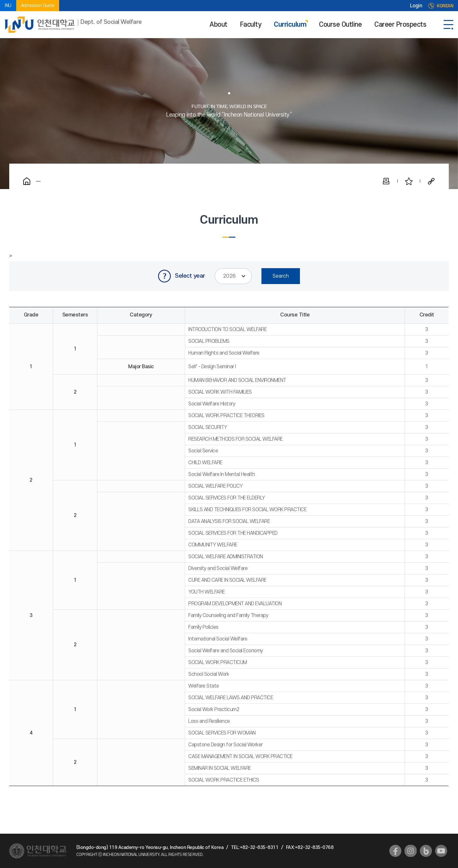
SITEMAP (448, 25)
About (219, 25)
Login (416, 6)
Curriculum (290, 25)
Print (386, 181)
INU (8, 6)
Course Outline (340, 25)
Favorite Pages (409, 181)
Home (27, 181)
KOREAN (445, 6)
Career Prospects (400, 25)
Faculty (251, 25)
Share (431, 181)
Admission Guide (38, 6)
